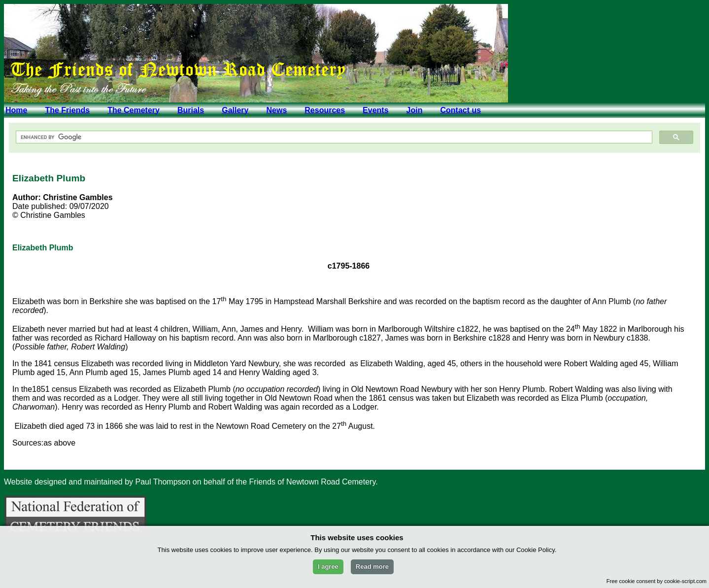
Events (375, 110)
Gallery (235, 110)
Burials (191, 110)
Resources (325, 110)
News (276, 110)
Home (16, 110)
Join (415, 110)
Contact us (460, 110)
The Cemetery (134, 110)
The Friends (67, 110)
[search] (333, 137)
